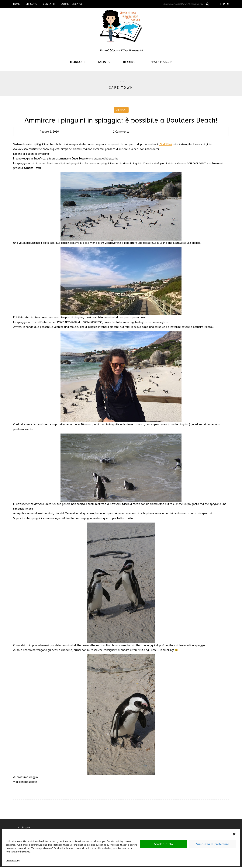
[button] (234, 834)
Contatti (49, 4)
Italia (101, 62)
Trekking (128, 62)
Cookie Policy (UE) (72, 4)
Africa (121, 110)
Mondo (76, 62)
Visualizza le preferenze (213, 844)
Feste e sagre (161, 62)
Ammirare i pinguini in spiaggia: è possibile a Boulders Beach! (121, 120)
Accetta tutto (163, 844)
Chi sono (31, 4)
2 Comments (121, 132)
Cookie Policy (13, 861)
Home (17, 4)
